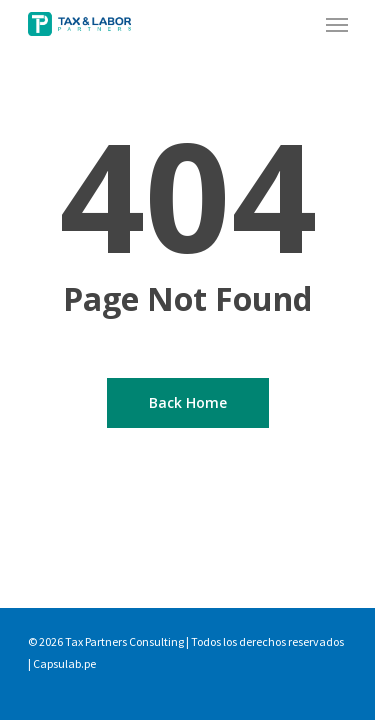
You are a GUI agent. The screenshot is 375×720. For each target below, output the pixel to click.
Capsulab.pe (64, 663)
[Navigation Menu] (337, 24)
